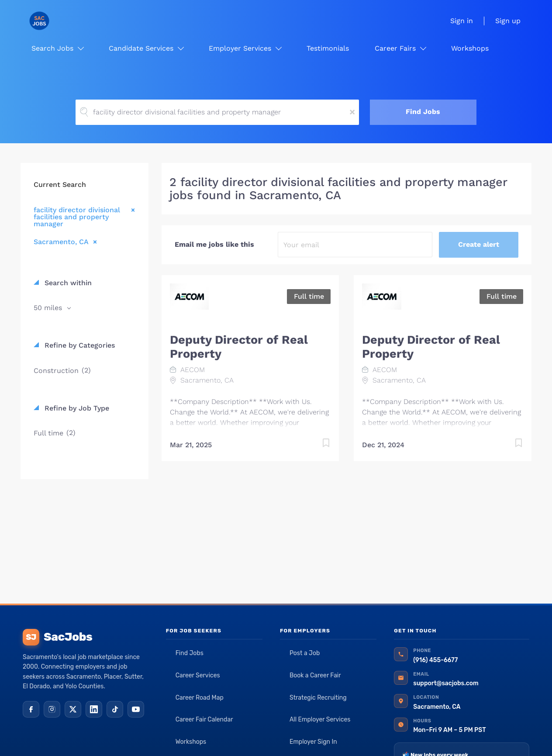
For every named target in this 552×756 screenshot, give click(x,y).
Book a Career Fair (315, 675)
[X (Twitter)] (73, 709)
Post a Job (305, 653)
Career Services (198, 675)
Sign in (462, 21)
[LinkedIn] (94, 709)
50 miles (49, 308)
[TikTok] (115, 709)
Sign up (508, 21)
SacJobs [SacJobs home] (57, 637)
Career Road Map (200, 698)
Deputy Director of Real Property (239, 347)
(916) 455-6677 (435, 660)
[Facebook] (31, 709)
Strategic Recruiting (318, 698)
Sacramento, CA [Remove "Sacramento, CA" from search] (61, 242)
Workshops (191, 742)
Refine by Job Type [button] (76, 408)
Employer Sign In (313, 742)
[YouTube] (136, 709)
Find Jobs (423, 112)
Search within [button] (67, 283)
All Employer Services (320, 720)
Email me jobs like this (214, 244)
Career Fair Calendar (204, 720)
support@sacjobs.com (446, 683)
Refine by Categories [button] (79, 345)
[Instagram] (52, 709)
